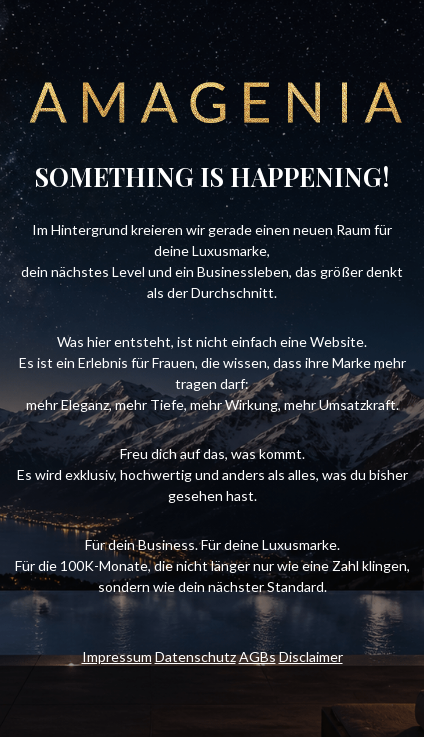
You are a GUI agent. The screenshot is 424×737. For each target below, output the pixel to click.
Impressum (117, 656)
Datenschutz (195, 656)
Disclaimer (311, 656)
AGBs (257, 656)
